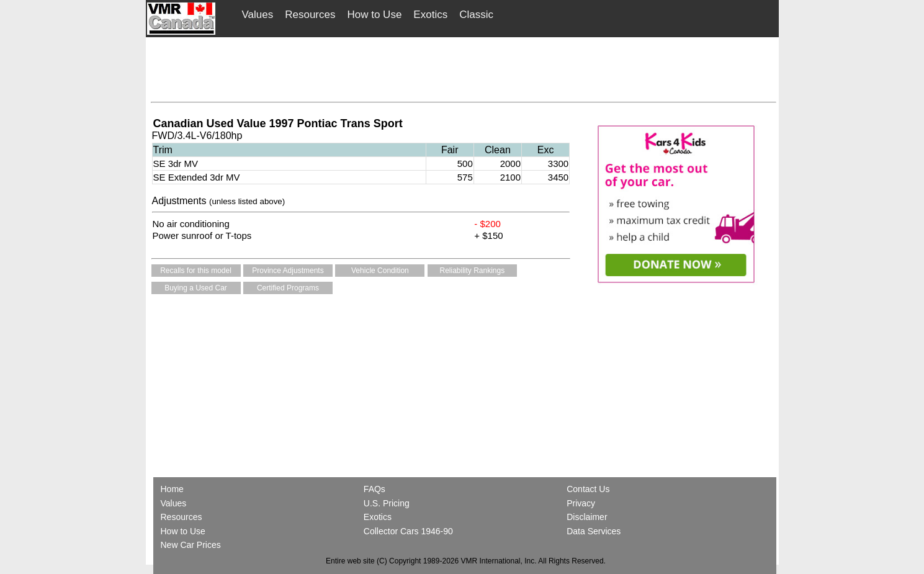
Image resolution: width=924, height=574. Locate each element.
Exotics (430, 15)
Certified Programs (288, 288)
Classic (476, 15)
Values (258, 15)
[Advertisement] (464, 66)
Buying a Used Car (196, 288)
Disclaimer (587, 517)
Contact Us (588, 489)
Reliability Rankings (473, 271)
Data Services (594, 531)
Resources (310, 15)
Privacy (581, 503)
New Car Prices (191, 545)
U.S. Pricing (387, 503)
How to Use (374, 15)
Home (173, 489)
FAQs (375, 489)
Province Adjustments (288, 271)
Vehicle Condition (380, 271)
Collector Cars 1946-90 (408, 531)
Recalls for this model (196, 271)
